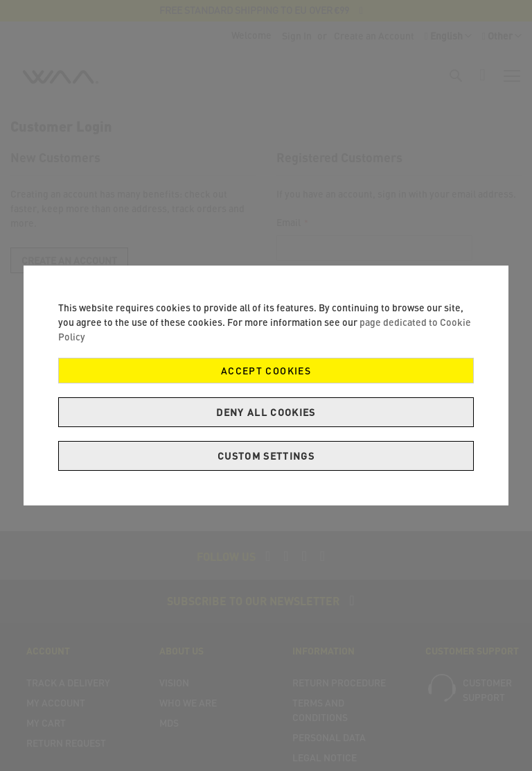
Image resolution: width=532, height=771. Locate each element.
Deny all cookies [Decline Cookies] (266, 412)
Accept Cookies (266, 371)
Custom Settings (266, 456)
